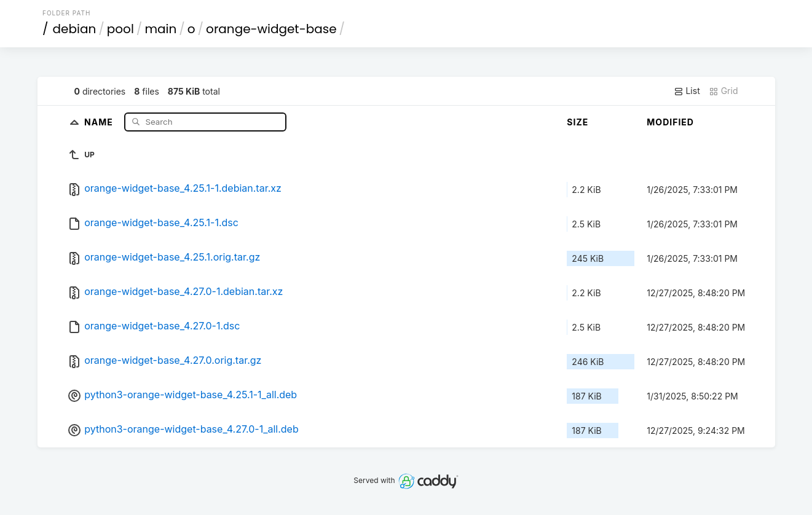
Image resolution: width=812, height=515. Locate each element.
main (160, 29)
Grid (723, 91)
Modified (670, 122)
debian (75, 29)
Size (577, 122)
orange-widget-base (271, 29)
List (687, 91)
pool (120, 29)
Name (100, 121)
